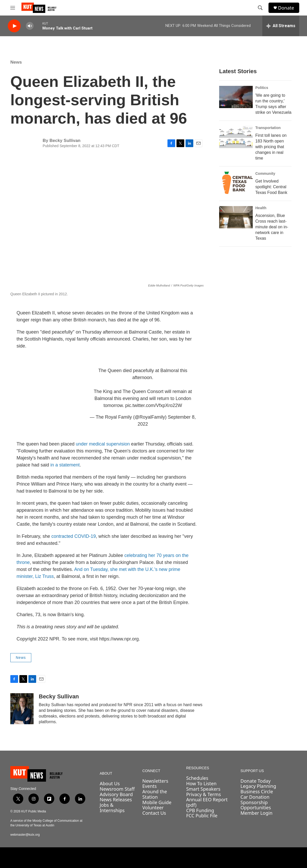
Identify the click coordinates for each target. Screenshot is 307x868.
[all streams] (281, 26)
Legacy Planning (258, 786)
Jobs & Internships (112, 808)
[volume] (30, 26)
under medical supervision (103, 444)
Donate (286, 8)
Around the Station (155, 794)
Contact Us (154, 813)
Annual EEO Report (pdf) (207, 802)
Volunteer (153, 807)
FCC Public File (202, 816)
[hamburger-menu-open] (13, 8)
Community (265, 173)
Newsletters (155, 781)
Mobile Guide (157, 802)
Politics (262, 88)
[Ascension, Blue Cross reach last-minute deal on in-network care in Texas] (236, 217)
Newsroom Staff (117, 789)
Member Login (257, 813)
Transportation (268, 128)
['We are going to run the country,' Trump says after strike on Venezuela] (236, 97)
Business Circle (257, 791)
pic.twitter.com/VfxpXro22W (154, 405)
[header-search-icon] (260, 8)
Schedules (197, 778)
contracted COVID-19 (74, 536)
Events (150, 786)
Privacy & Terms (203, 794)
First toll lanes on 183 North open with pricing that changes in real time (271, 147)
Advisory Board (116, 794)
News (16, 62)
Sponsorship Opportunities (256, 805)
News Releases (116, 799)
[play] (14, 26)
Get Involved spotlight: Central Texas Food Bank (271, 187)
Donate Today (256, 781)
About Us (110, 783)
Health (261, 208)
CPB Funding (200, 810)
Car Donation (255, 797)
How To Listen (201, 783)
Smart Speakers (203, 789)
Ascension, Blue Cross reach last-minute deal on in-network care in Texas (272, 227)
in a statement (65, 465)
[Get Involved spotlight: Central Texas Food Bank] (236, 183)
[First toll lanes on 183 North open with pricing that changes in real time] (236, 137)
